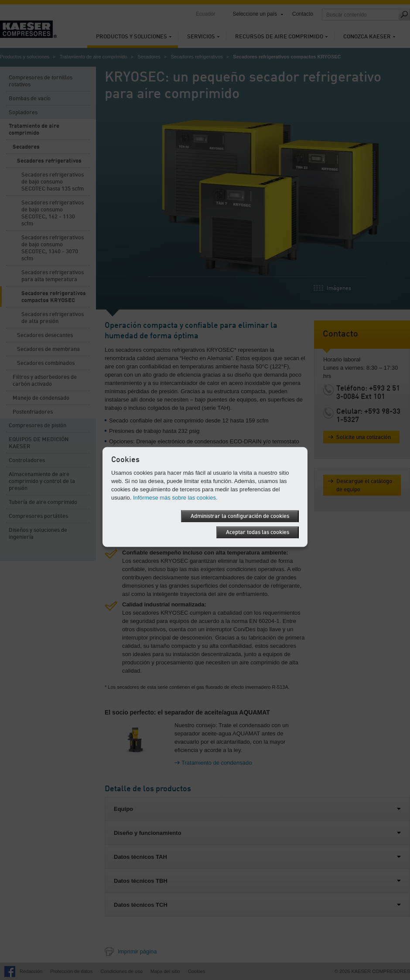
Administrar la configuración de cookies (240, 516)
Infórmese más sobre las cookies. (175, 498)
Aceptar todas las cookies (258, 533)
